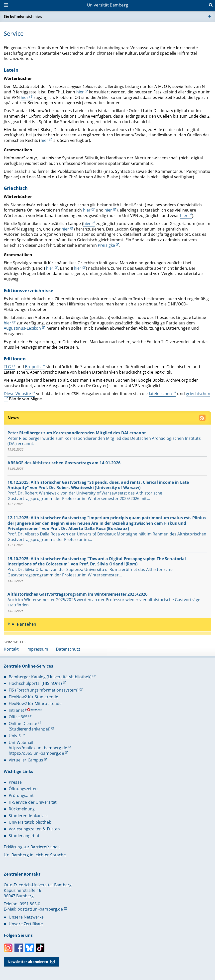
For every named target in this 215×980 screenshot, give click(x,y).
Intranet (16, 710)
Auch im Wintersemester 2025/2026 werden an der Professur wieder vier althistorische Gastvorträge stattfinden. (104, 602)
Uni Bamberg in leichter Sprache (35, 855)
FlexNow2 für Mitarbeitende (35, 704)
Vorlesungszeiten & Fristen (34, 829)
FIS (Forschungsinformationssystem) (44, 690)
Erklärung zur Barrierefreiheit (32, 847)
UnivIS (15, 736)
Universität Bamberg (107, 5)
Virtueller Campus (26, 760)
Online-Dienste (23, 724)
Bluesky (30, 948)
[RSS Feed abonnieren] (203, 418)
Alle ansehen (24, 624)
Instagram (8, 948)
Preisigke (106, 245)
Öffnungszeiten (23, 789)
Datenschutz (68, 649)
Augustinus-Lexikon (22, 328)
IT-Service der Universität (33, 802)
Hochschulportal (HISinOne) (35, 683)
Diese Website (17, 393)
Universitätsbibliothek (30, 822)
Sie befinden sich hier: (23, 16)
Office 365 (18, 717)
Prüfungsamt (21, 795)
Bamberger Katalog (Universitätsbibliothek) (50, 677)
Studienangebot (24, 836)
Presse (15, 782)
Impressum (37, 649)
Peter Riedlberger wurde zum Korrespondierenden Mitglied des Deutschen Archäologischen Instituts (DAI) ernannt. (104, 441)
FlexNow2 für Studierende (33, 697)
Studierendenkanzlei (28, 816)
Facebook (19, 948)
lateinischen (161, 393)
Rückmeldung (22, 809)
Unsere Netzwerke (26, 917)
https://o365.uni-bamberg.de (36, 753)
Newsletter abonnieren (28, 962)
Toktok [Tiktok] (40, 948)
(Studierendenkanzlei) (30, 729)
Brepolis (33, 367)
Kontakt (11, 649)
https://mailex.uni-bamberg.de (38, 748)
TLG (7, 367)
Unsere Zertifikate (26, 924)
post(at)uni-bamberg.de (40, 909)
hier (80, 92)
